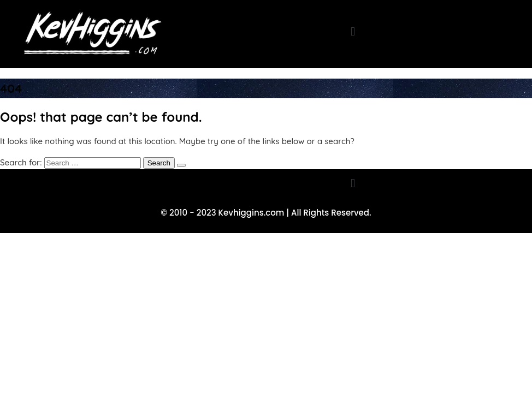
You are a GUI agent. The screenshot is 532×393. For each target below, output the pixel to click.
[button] (353, 31)
